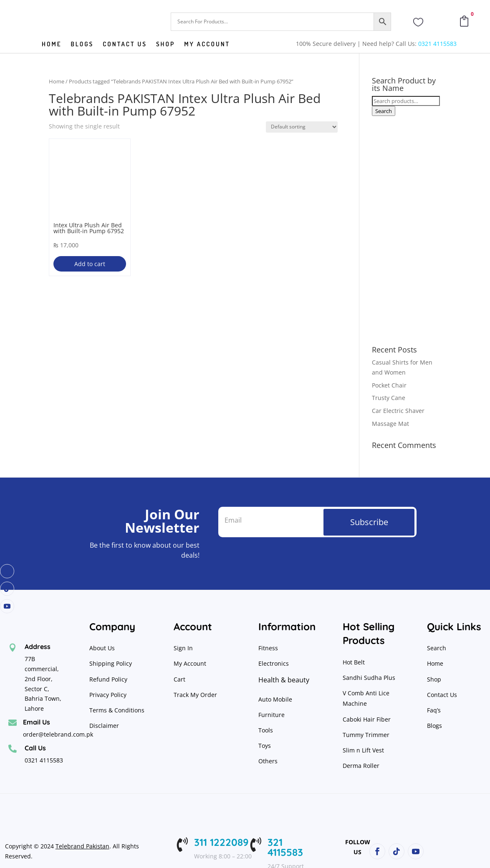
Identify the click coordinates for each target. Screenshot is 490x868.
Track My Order (195, 695)
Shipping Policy (111, 663)
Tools (266, 730)
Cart (179, 679)
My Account (207, 45)
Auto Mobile (275, 699)
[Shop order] (302, 127)
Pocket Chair (389, 385)
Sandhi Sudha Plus (369, 678)
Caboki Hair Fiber (367, 719)
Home (52, 45)
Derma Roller (361, 766)
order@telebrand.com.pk (58, 734)
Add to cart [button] (90, 264)
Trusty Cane (389, 398)
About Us (102, 648)
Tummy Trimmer (366, 735)
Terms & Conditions (117, 710)
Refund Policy (109, 679)
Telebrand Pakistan (82, 846)
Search (384, 111)
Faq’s (434, 710)
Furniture (272, 715)
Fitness (268, 648)
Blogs (82, 45)
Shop (165, 45)
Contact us (125, 45)
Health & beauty (284, 680)
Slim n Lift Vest (363, 750)
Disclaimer (104, 726)
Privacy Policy (109, 695)
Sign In (183, 648)
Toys (265, 746)
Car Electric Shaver (398, 411)
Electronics (274, 663)
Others (268, 761)
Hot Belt (354, 662)
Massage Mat (390, 424)
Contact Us (442, 695)
